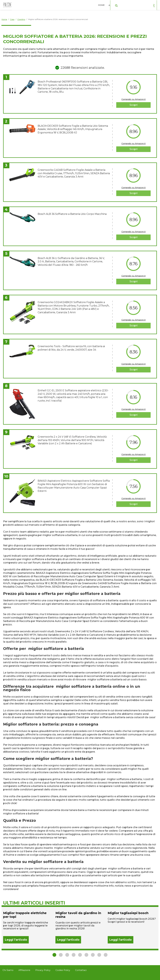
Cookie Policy (63, 970)
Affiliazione (24, 970)
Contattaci (81, 970)
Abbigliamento (118, 5)
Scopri (134, 105)
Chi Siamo (8, 970)
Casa (135, 5)
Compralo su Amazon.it (134, 99)
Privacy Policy (43, 970)
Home (102, 5)
